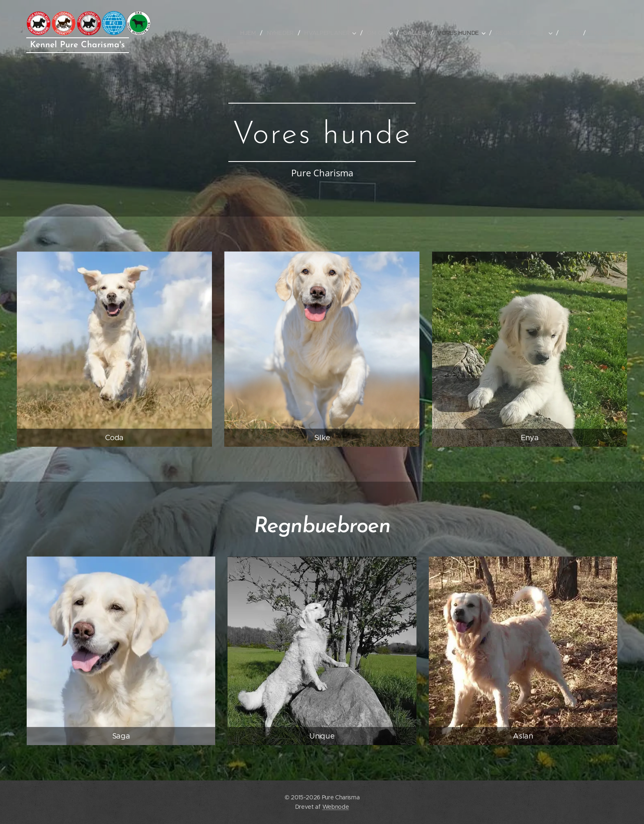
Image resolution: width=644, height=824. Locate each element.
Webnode (336, 807)
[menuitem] (255, 33)
